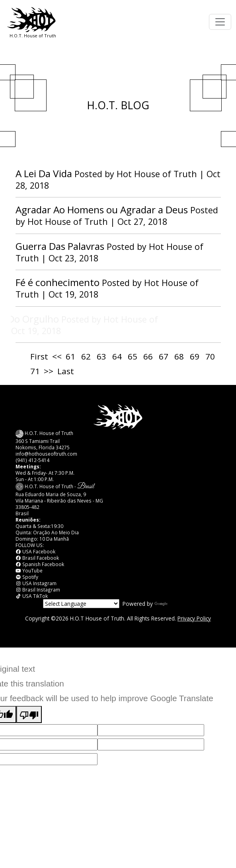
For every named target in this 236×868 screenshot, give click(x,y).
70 (210, 356)
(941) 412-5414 (32, 460)
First (39, 356)
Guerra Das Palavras (60, 246)
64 (117, 356)
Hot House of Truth (158, 174)
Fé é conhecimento (58, 282)
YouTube (29, 570)
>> (49, 371)
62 (86, 356)
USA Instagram (36, 583)
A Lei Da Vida (44, 173)
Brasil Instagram (38, 590)
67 (164, 356)
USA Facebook (36, 551)
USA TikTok (32, 596)
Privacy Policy (194, 618)
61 (70, 356)
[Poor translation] (29, 714)
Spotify (27, 577)
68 (179, 356)
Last (66, 371)
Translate (174, 604)
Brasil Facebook (37, 558)
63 (101, 356)
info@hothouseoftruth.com (46, 454)
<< (57, 356)
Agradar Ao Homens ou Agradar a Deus (102, 210)
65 (133, 356)
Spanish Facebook (40, 564)
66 (148, 356)
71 (35, 371)
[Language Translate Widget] (81, 604)
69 (195, 356)
